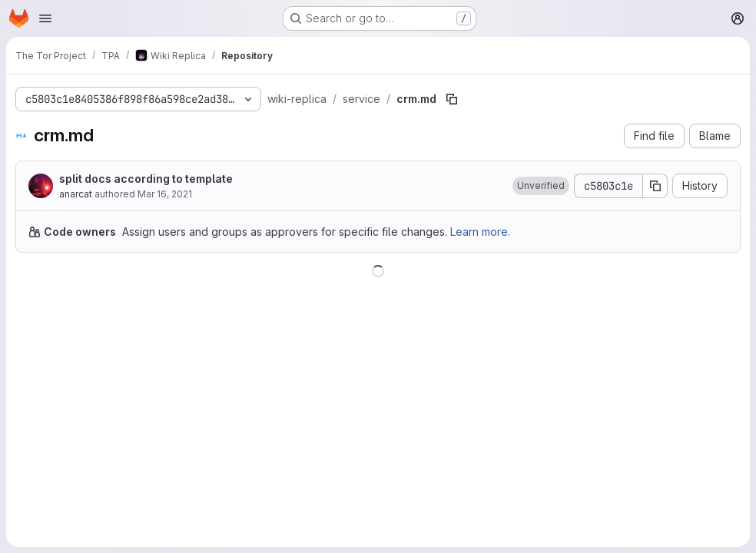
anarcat (76, 194)
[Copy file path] (452, 99)
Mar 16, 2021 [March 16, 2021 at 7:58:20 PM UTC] (165, 194)
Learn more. (480, 232)
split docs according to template (146, 179)
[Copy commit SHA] (655, 186)
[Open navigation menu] (45, 18)
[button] (541, 186)
